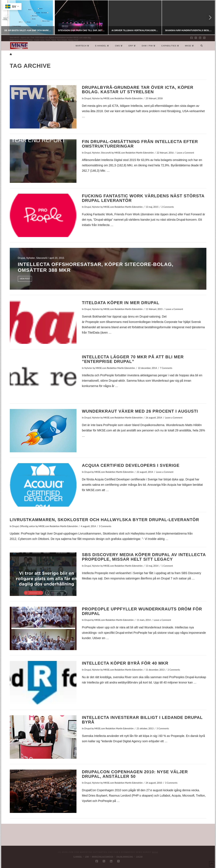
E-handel (78, 857)
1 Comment (167, 566)
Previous (7, 17)
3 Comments (105, 526)
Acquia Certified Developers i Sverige (131, 465)
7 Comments (166, 368)
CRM (87, 857)
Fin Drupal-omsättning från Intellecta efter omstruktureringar (140, 144)
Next (208, 17)
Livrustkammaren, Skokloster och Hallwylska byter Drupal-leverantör (104, 520)
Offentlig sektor (27, 526)
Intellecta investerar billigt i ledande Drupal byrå (142, 720)
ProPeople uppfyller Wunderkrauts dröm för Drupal (142, 611)
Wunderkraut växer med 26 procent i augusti (140, 411)
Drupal (88, 98)
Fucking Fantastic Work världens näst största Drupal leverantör (143, 198)
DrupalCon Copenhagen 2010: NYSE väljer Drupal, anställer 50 (135, 774)
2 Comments (168, 207)
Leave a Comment (185, 153)
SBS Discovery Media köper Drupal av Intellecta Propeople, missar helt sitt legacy (144, 557)
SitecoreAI (106, 153)
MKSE (155, 852)
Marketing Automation (103, 857)
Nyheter (96, 98)
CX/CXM (139, 857)
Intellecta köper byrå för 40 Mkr (125, 663)
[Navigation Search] (201, 46)
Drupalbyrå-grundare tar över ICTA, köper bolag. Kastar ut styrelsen (138, 90)
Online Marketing (125, 857)
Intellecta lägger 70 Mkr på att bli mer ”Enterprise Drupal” (133, 359)
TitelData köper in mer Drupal (121, 303)
